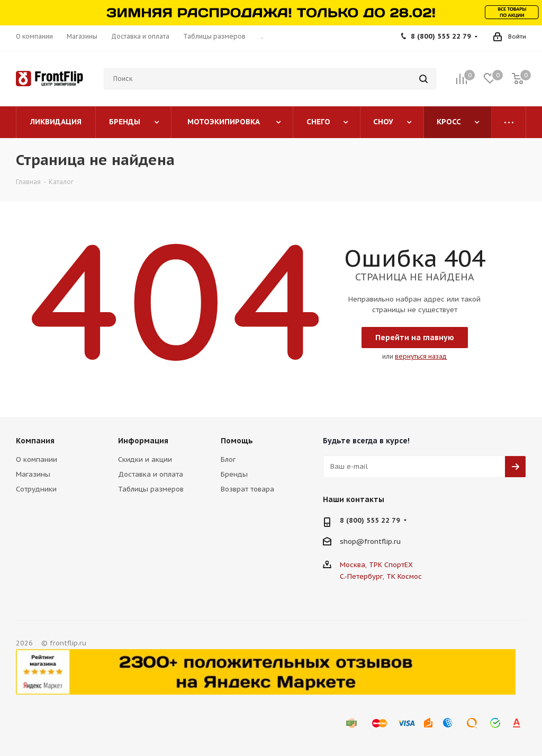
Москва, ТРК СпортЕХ (376, 565)
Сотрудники (36, 489)
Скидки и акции (145, 459)
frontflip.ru (382, 541)
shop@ (352, 541)
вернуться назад (421, 356)
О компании (37, 459)
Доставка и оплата (151, 474)
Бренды (234, 474)
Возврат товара (247, 489)
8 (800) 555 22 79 (441, 36)
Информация (143, 441)
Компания (35, 441)
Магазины (33, 474)
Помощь (237, 441)
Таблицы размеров (151, 489)
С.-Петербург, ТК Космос (381, 576)
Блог (228, 459)
